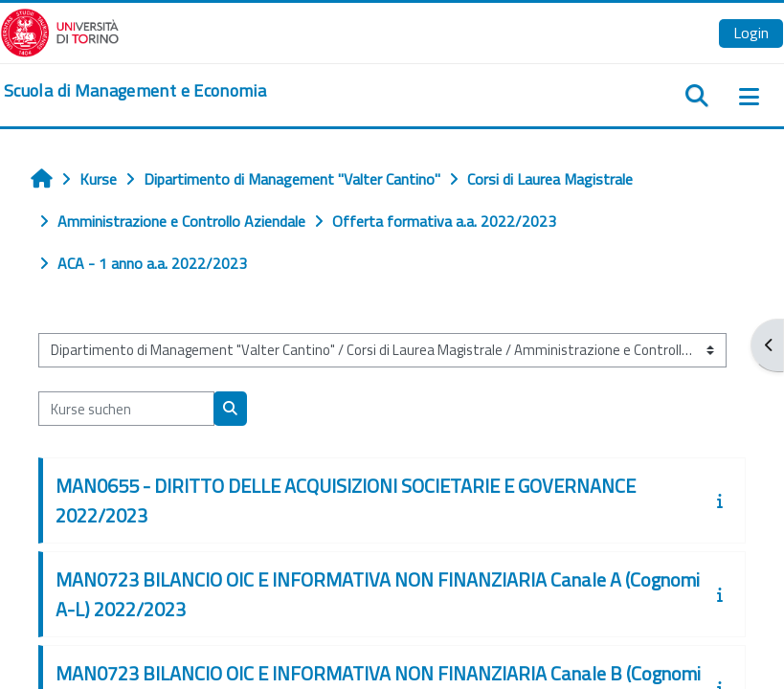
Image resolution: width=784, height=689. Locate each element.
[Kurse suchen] (126, 409)
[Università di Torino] (60, 31)
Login (751, 33)
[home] (135, 91)
